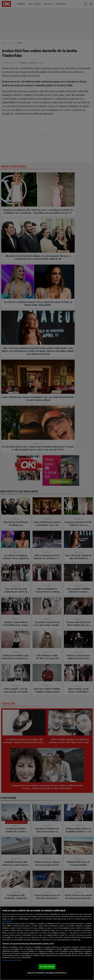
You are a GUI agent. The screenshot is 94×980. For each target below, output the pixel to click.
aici (67, 933)
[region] (47, 943)
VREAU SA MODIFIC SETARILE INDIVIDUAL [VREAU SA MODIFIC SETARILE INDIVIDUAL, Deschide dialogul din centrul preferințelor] (47, 973)
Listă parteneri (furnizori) (12, 960)
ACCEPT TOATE (47, 967)
